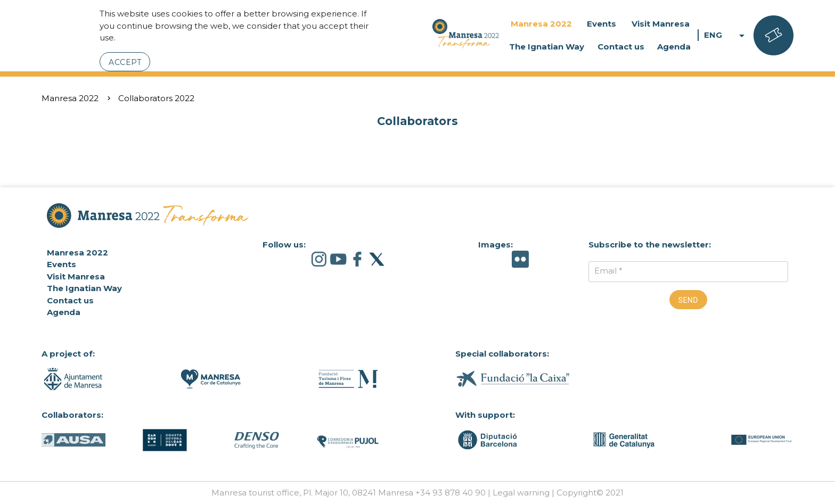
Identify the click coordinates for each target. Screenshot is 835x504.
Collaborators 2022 (156, 98)
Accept (125, 62)
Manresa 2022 (541, 24)
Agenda (674, 47)
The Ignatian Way (547, 47)
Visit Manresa (661, 24)
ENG (726, 35)
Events (601, 24)
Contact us (621, 47)
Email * (608, 271)
